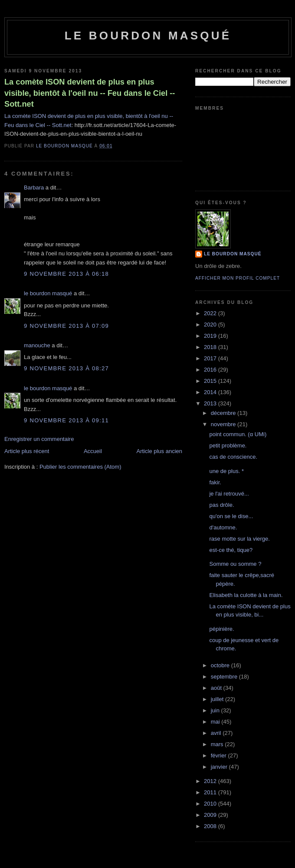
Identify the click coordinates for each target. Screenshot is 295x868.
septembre (225, 677)
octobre (221, 665)
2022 (211, 313)
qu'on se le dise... (231, 516)
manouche (37, 345)
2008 (211, 826)
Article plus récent (27, 451)
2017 (211, 358)
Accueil (93, 451)
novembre (224, 424)
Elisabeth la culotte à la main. (246, 595)
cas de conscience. (233, 457)
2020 (211, 325)
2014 (211, 392)
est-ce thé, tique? (231, 550)
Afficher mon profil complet (238, 278)
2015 (211, 381)
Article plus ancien (160, 451)
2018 (211, 347)
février (220, 755)
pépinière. (221, 629)
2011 (211, 792)
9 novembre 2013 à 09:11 (66, 420)
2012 (211, 781)
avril (217, 733)
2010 (211, 804)
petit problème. (228, 445)
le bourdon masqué (148, 36)
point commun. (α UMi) (238, 434)
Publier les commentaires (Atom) (80, 467)
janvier (220, 767)
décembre (224, 413)
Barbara (34, 188)
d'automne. (223, 527)
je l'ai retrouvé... (229, 494)
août (217, 688)
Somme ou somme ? (235, 564)
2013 (211, 403)
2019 (211, 336)
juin (216, 710)
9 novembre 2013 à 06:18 (66, 274)
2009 (211, 815)
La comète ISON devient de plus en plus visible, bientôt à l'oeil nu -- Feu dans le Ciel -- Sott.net (90, 93)
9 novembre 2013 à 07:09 (66, 326)
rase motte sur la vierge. (239, 539)
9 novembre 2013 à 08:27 (66, 368)
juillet (218, 699)
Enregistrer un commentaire (39, 439)
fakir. (215, 482)
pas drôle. (221, 505)
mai (216, 722)
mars (218, 744)
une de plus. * (226, 471)
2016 (211, 370)
